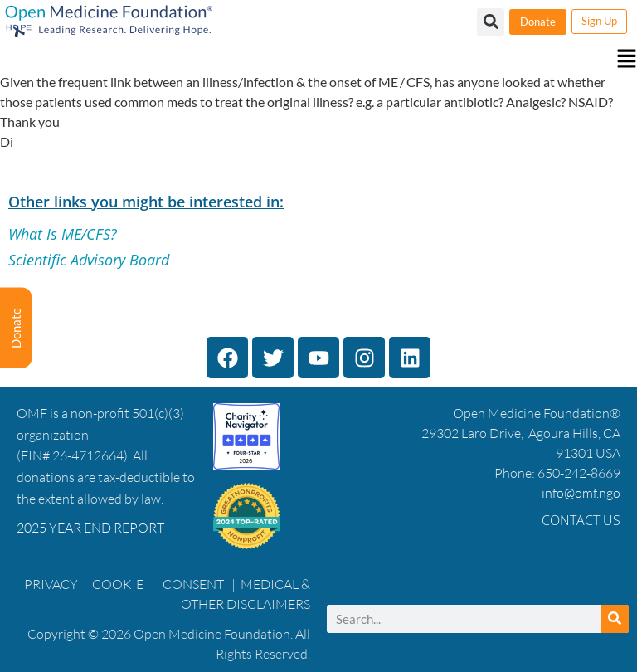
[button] (318, 60)
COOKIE (119, 584)
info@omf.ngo (581, 493)
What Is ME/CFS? (63, 234)
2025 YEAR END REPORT (90, 528)
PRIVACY (51, 584)
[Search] (615, 619)
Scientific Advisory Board (89, 260)
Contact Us (581, 520)
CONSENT (193, 584)
